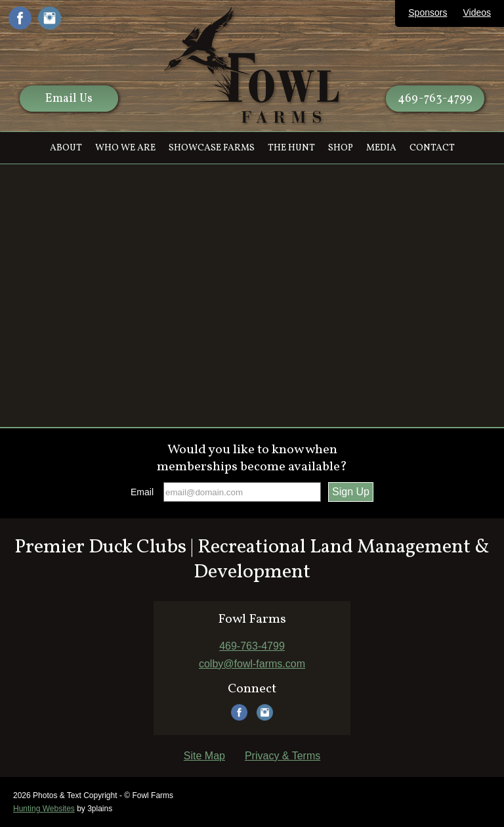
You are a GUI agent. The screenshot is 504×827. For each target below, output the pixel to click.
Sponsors (428, 12)
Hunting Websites (44, 809)
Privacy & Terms (283, 756)
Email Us (69, 99)
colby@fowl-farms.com (252, 664)
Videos (477, 12)
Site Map (204, 756)
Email (142, 492)
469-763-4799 (435, 99)
